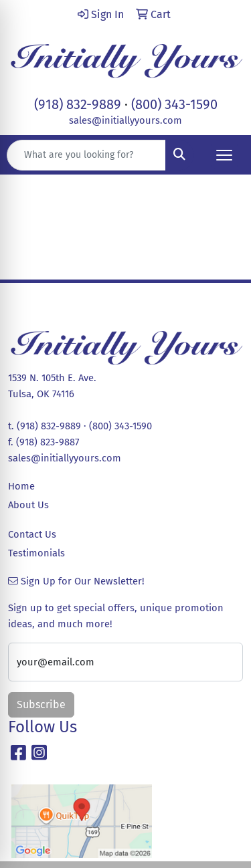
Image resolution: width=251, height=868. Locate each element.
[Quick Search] (86, 155)
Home (21, 486)
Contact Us (32, 534)
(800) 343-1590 (174, 104)
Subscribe (41, 704)
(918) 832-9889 (78, 104)
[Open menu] (224, 155)
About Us (28, 505)
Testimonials (36, 553)
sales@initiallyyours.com (125, 120)
